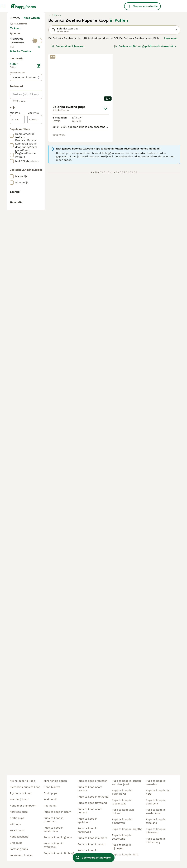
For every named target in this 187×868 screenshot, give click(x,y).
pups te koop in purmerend (122, 792)
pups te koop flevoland (92, 803)
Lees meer (171, 102)
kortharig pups (19, 849)
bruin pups (50, 793)
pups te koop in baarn (57, 812)
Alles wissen (32, 81)
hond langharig (19, 837)
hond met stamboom (23, 806)
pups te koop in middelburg (156, 840)
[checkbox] (12, 151)
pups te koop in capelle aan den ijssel (127, 783)
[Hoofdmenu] (3, 6)
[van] (17, 283)
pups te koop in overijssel (54, 845)
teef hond (50, 799)
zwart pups (17, 830)
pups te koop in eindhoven (122, 821)
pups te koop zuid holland (123, 812)
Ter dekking (20, 112)
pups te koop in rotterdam (54, 820)
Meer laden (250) (29, 214)
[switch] (37, 125)
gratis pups (17, 818)
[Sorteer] (145, 110)
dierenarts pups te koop (25, 787)
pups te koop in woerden (156, 783)
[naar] (35, 283)
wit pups (15, 824)
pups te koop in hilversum (156, 831)
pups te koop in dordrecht (156, 802)
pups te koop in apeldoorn (88, 820)
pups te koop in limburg (59, 853)
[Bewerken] (39, 229)
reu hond (50, 806)
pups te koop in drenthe (127, 829)
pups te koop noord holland (90, 811)
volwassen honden (21, 855)
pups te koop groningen (93, 781)
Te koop (18, 95)
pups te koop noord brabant (90, 789)
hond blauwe (52, 787)
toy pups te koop (20, 793)
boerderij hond (19, 799)
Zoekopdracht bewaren (68, 110)
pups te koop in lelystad (93, 797)
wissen (35, 133)
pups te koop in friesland (156, 821)
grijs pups (16, 843)
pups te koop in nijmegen (122, 847)
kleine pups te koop (22, 781)
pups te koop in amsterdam (54, 829)
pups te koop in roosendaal (122, 802)
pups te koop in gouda (58, 837)
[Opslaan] (105, 172)
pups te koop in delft (125, 855)
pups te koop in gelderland (122, 837)
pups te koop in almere (92, 838)
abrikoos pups (19, 812)
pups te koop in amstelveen (156, 812)
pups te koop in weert (92, 844)
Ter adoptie (20, 103)
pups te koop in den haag (159, 792)
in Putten (119, 84)
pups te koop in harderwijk (88, 830)
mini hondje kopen (55, 781)
